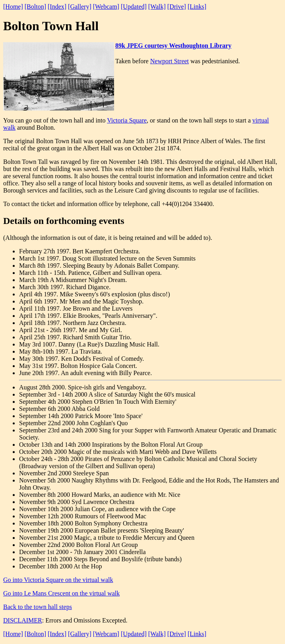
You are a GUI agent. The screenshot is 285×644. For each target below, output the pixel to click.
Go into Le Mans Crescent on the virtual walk (61, 593)
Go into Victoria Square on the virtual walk (58, 580)
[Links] (197, 7)
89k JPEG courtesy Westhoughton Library (173, 46)
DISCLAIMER (23, 620)
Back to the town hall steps (38, 607)
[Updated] (134, 7)
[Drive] (177, 7)
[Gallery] (80, 7)
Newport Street (170, 61)
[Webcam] (106, 7)
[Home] (13, 7)
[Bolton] (35, 7)
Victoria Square (127, 120)
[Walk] (157, 7)
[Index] (57, 7)
